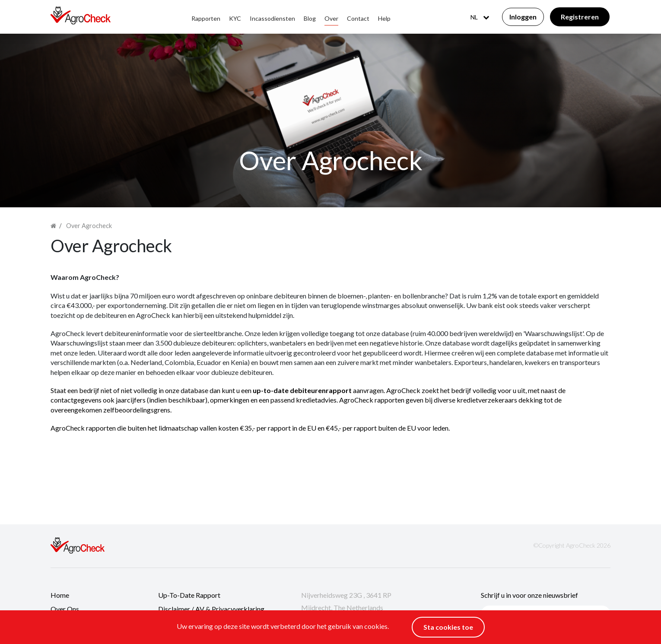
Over (331, 18)
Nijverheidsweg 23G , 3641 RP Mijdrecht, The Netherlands (346, 601)
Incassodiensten (272, 18)
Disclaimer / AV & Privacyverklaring (211, 609)
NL (480, 17)
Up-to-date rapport (189, 595)
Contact (358, 18)
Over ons (65, 609)
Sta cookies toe (448, 627)
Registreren (580, 17)
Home (60, 595)
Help (384, 18)
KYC (235, 18)
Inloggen (523, 17)
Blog (310, 18)
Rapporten (206, 18)
